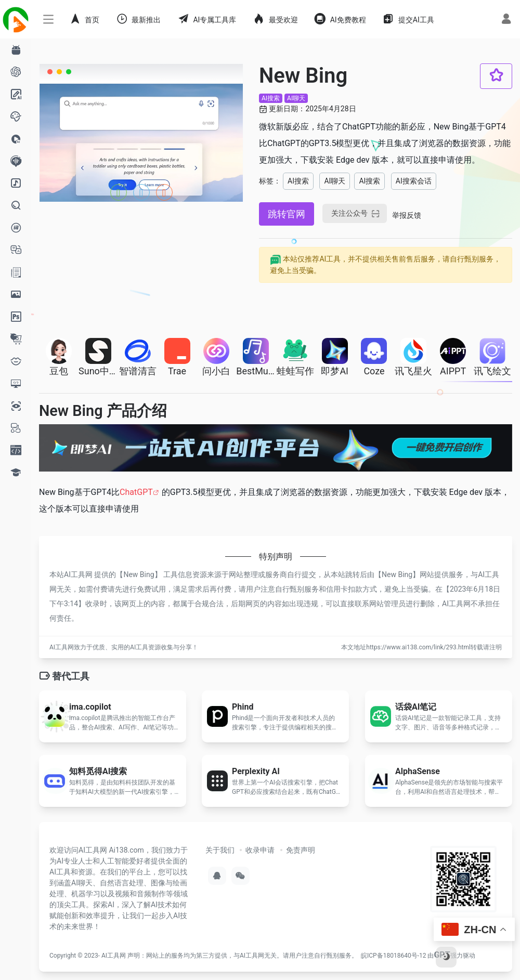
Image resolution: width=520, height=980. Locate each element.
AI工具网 (114, 956)
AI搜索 (271, 98)
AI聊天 (296, 98)
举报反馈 (407, 215)
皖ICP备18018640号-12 (393, 956)
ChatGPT (136, 492)
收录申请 (260, 850)
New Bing (139, 574)
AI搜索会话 (414, 181)
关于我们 (220, 850)
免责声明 (301, 850)
